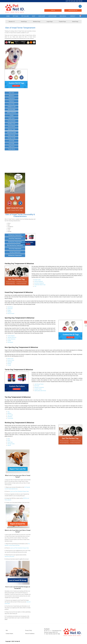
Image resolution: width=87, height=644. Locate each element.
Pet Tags (15, 16)
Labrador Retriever (12, 337)
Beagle (9, 310)
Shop (34, 16)
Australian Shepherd (39, 283)
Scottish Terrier (38, 389)
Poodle (9, 365)
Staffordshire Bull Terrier (40, 391)
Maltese (9, 413)
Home (8, 16)
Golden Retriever (11, 339)
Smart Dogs (75, 22)
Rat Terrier (37, 386)
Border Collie (37, 280)
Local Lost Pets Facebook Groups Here (19, 491)
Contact (73, 16)
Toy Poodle (10, 415)
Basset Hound (11, 313)
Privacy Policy (29, 630)
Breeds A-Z (12, 22)
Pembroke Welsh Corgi (40, 285)
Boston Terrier (11, 360)
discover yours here (9, 556)
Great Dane (10, 442)
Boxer (9, 441)
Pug (8, 412)
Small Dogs (24, 22)
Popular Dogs (62, 22)
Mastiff (9, 445)
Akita (9, 439)
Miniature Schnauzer (39, 387)
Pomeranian (10, 418)
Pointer (9, 341)
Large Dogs (50, 22)
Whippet (9, 312)
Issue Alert (42, 16)
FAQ (7, 630)
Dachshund (10, 307)
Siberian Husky (11, 444)
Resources (63, 16)
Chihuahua (10, 417)
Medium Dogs (37, 22)
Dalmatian (10, 362)
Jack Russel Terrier (39, 384)
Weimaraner (10, 342)
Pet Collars (25, 16)
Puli (35, 286)
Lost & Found (52, 16)
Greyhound (10, 309)
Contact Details (9, 634)
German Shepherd (39, 281)
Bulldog (9, 364)
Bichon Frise (10, 359)
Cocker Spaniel (11, 336)
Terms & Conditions (30, 634)
